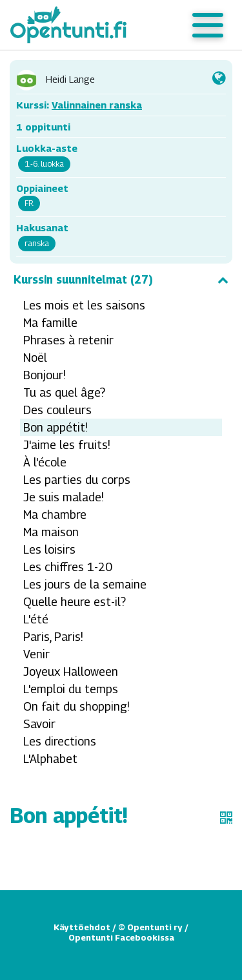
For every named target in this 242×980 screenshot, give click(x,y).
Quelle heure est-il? (75, 602)
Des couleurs (57, 410)
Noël (35, 358)
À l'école (45, 462)
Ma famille (50, 323)
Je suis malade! (64, 497)
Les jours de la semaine (85, 584)
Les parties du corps (77, 480)
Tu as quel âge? (64, 392)
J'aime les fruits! (67, 445)
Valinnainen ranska (97, 105)
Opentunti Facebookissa (121, 937)
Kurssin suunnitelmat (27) (121, 280)
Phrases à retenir (68, 340)
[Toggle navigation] (208, 25)
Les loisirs (49, 549)
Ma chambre (55, 515)
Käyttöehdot (82, 927)
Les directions (60, 741)
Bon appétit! (55, 427)
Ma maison (51, 532)
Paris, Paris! (53, 637)
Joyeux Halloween (71, 672)
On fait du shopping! (76, 706)
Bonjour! (45, 375)
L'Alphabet (50, 759)
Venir (36, 654)
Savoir (39, 724)
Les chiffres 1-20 (68, 567)
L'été (36, 619)
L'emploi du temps (71, 689)
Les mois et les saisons (84, 305)
